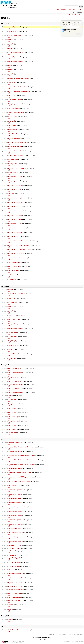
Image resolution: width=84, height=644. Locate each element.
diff (9, 29)
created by (19, 381)
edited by (16, 27)
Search (79, 12)
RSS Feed (43, 639)
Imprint (72, 641)
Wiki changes (67, 31)
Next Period (78, 15)
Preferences (64, 10)
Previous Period (69, 15)
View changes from (71, 23)
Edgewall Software (18, 643)
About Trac (80, 10)
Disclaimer (67, 641)
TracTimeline (58, 635)
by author (71, 27)
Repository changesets (69, 30)
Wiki (73, 12)
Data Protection (79, 641)
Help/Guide (72, 10)
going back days (68, 25)
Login (58, 10)
